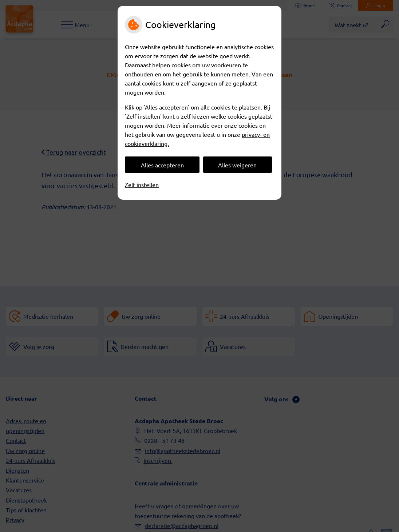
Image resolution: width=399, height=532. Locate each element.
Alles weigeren (237, 165)
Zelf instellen (142, 184)
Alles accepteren (162, 165)
